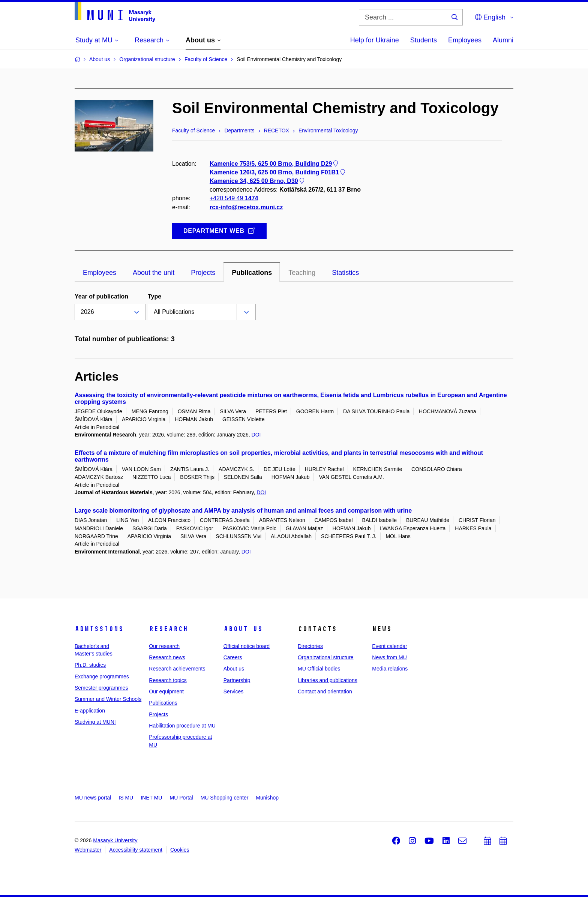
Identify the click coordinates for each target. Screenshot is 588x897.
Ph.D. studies (90, 665)
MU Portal (181, 798)
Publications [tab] (252, 273)
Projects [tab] (203, 273)
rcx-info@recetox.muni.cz (246, 207)
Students (424, 40)
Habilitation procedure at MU (182, 726)
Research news (167, 657)
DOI (256, 435)
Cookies (180, 850)
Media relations (390, 669)
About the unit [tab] (154, 273)
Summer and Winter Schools (108, 699)
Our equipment (166, 691)
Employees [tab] (100, 273)
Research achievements (177, 669)
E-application (90, 711)
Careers (233, 657)
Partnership (237, 680)
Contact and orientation (325, 691)
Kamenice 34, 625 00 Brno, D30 (258, 181)
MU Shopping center (225, 798)
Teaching (302, 273)
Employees (465, 40)
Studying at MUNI (95, 722)
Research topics (168, 680)
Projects (158, 714)
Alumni (503, 40)
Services (234, 691)
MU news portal (93, 798)
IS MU (126, 798)
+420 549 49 (234, 199)
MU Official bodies (319, 669)
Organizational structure (326, 657)
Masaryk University (115, 840)
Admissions (99, 629)
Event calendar (389, 646)
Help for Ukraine (375, 40)
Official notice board (247, 646)
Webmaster (88, 850)
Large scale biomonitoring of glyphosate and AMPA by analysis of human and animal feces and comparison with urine (243, 511)
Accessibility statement (136, 850)
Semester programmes (101, 688)
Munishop (267, 798)
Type (154, 296)
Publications (163, 703)
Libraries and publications (328, 680)
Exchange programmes (102, 676)
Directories (310, 646)
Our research (164, 646)
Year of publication (101, 296)
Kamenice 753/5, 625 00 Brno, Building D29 (274, 164)
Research (168, 629)
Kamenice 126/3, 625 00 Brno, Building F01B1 (278, 172)
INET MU (151, 798)
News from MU (389, 657)
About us (243, 629)
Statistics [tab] (345, 273)
